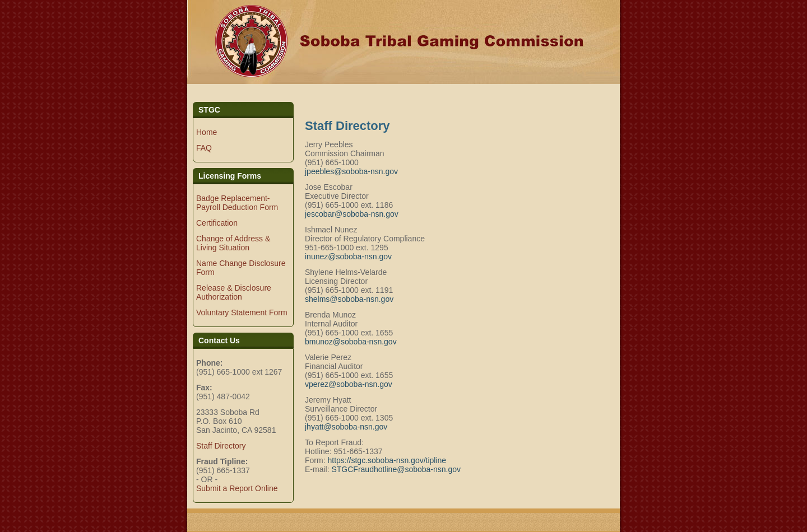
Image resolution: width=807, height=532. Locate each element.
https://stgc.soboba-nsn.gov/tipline (387, 460)
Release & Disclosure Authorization (234, 292)
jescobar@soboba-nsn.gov (352, 214)
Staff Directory (221, 446)
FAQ (204, 148)
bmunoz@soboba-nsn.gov (351, 342)
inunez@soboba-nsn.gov (348, 256)
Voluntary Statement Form (242, 312)
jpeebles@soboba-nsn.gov (351, 171)
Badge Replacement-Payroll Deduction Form (237, 203)
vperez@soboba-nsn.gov (349, 384)
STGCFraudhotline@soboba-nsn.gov (396, 469)
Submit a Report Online (237, 488)
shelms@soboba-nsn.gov (349, 299)
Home (207, 132)
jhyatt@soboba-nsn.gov (346, 427)
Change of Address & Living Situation (233, 243)
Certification (217, 223)
